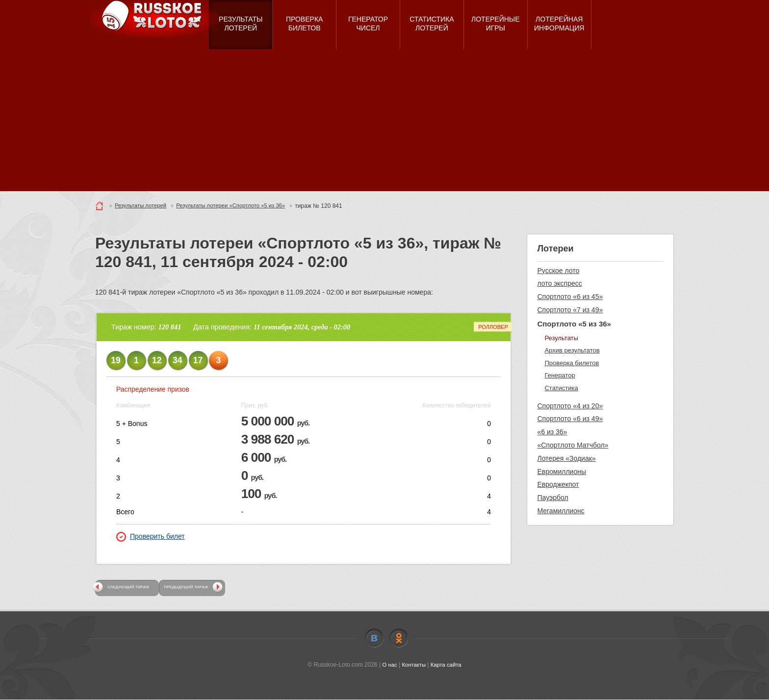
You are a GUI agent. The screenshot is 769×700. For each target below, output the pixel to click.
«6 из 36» (552, 432)
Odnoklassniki (399, 639)
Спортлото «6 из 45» (570, 297)
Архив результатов (572, 350)
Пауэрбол (552, 498)
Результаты (561, 338)
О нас (388, 665)
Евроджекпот (558, 484)
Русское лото (558, 271)
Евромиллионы (562, 472)
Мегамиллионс (561, 511)
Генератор (560, 375)
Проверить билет (151, 537)
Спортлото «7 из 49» (570, 310)
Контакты (413, 665)
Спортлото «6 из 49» (570, 419)
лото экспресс (559, 283)
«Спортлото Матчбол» (573, 445)
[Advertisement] (384, 123)
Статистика (561, 388)
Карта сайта (447, 665)
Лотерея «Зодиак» (566, 458)
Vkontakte (374, 639)
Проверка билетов (572, 363)
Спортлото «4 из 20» (570, 406)
